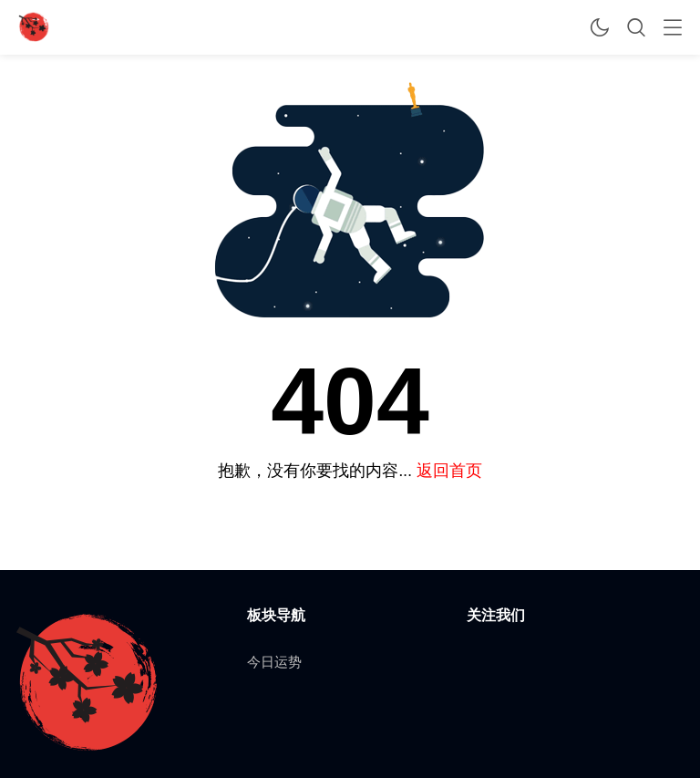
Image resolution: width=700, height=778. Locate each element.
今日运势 (274, 662)
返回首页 (449, 470)
